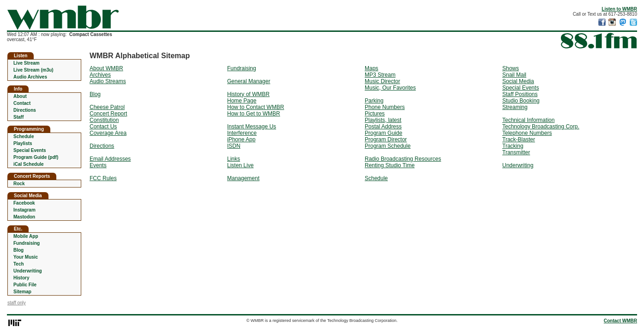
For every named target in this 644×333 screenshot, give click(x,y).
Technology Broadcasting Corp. (541, 127)
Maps (371, 68)
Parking (374, 101)
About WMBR (106, 68)
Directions (25, 110)
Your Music (26, 257)
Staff (18, 117)
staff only (17, 303)
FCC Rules (103, 178)
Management (243, 178)
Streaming (515, 107)
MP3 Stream (380, 75)
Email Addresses (110, 159)
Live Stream (27, 63)
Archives (100, 75)
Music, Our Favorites (390, 88)
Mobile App (26, 236)
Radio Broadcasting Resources (403, 159)
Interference (242, 133)
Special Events (30, 150)
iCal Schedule (29, 164)
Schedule (24, 136)
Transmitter (516, 152)
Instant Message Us (252, 127)
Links (234, 159)
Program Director (386, 139)
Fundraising (27, 243)
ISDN (234, 146)
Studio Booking (521, 101)
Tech (19, 264)
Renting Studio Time (390, 165)
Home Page (242, 101)
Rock (19, 184)
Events (98, 165)
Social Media (518, 81)
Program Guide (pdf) (36, 157)
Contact (22, 103)
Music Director (382, 81)
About (20, 96)
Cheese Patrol (107, 107)
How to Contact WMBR (256, 107)
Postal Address (383, 127)
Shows (511, 68)
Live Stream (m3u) (33, 70)
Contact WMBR (620, 321)
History (21, 278)
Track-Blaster (519, 139)
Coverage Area (108, 133)
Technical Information (528, 120)
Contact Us (103, 127)
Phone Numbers (385, 107)
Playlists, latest (383, 120)
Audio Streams (108, 81)
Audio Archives (30, 77)
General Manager (249, 81)
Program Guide (383, 133)
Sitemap (22, 292)
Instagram (24, 210)
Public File (25, 285)
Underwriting (28, 271)
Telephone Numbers (527, 133)
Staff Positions (520, 94)
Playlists (23, 143)
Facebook (24, 203)
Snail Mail (514, 75)
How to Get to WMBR (254, 114)
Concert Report (108, 114)
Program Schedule (388, 146)
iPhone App (241, 139)
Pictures (375, 114)
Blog (18, 250)
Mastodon (24, 217)
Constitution (104, 120)
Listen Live (240, 165)
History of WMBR (248, 94)
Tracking (513, 146)
